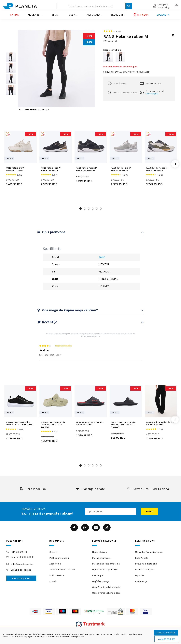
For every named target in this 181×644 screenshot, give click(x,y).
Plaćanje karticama (102, 558)
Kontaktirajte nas (21, 578)
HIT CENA (141, 15)
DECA (72, 15)
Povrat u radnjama (145, 569)
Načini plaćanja (100, 552)
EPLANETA (163, 15)
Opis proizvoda (53, 232)
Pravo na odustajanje (146, 564)
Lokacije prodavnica (21, 570)
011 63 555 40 (19, 552)
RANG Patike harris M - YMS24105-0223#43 (87, 169)
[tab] (90, 232)
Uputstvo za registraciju (105, 569)
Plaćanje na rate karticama (106, 564)
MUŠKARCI (34, 15)
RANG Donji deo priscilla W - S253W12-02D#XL (160, 424)
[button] (161, 6)
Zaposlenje (55, 564)
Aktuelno (93, 15)
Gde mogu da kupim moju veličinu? (70, 310)
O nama (53, 552)
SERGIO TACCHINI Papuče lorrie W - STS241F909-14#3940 (53, 425)
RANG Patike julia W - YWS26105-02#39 (51, 169)
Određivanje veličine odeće (106, 593)
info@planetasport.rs (22, 564)
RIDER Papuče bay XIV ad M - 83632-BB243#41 (90, 424)
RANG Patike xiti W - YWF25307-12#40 (16, 169)
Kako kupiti (98, 575)
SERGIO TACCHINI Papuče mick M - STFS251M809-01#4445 (123, 425)
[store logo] (20, 6)
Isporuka (140, 575)
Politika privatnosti (59, 558)
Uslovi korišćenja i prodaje (149, 552)
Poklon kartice (57, 575)
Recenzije (49, 322)
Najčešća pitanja (101, 581)
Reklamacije (141, 581)
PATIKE (14, 15)
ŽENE (55, 15)
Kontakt (53, 581)
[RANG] (173, 37)
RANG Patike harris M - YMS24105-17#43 (157, 169)
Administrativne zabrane (62, 569)
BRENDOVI (117, 15)
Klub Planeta (142, 558)
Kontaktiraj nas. (152, 94)
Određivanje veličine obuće (106, 587)
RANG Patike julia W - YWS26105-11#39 (121, 169)
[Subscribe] (149, 511)
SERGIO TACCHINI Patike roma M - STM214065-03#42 (19, 424)
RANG (102, 257)
